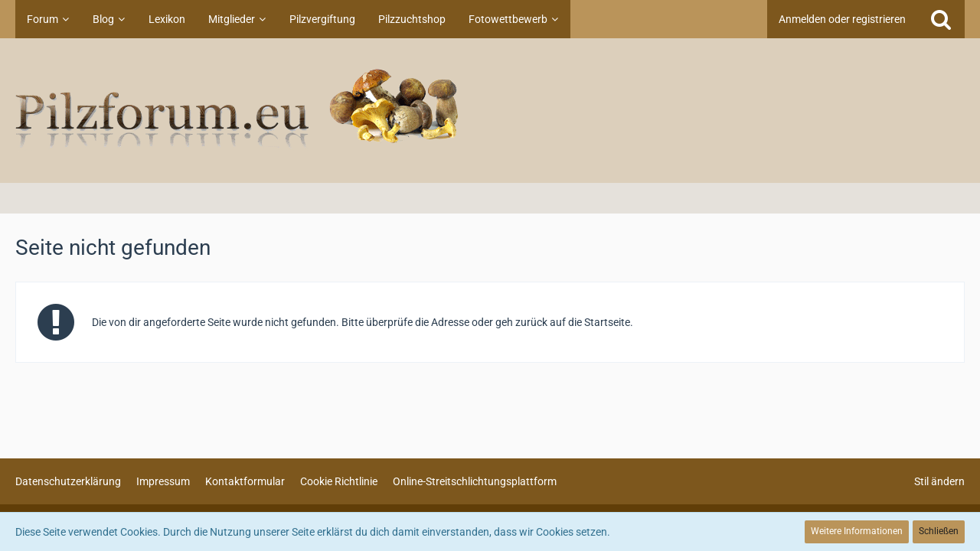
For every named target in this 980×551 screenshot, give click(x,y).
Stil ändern (939, 481)
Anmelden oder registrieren (842, 19)
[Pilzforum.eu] (490, 111)
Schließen (939, 531)
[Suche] (941, 19)
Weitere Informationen (857, 531)
